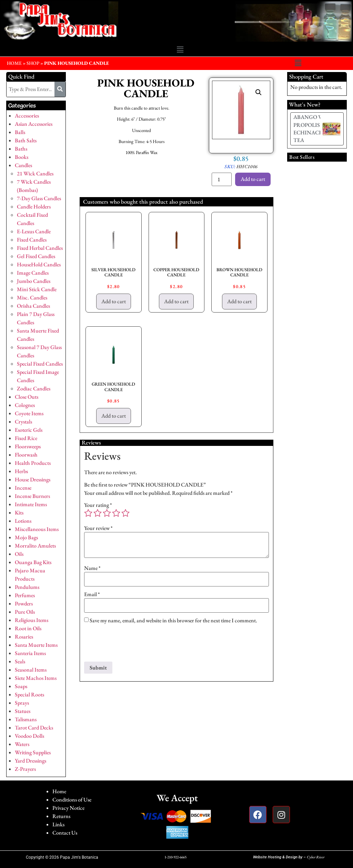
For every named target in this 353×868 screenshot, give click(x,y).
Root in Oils (28, 628)
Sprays (22, 703)
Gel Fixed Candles (36, 256)
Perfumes (25, 595)
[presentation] (137, 645)
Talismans (26, 719)
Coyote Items (29, 413)
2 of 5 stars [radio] (98, 513)
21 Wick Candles (35, 173)
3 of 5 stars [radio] (107, 513)
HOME (14, 63)
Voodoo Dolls (29, 736)
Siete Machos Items (36, 678)
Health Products (33, 463)
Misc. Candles (32, 298)
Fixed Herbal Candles (40, 248)
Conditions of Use (72, 800)
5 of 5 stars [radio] (125, 513)
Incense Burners (32, 496)
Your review (98, 528)
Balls (20, 132)
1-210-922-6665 (175, 857)
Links (58, 824)
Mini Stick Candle (37, 289)
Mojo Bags (26, 537)
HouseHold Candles (39, 264)
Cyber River (316, 857)
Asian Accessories (34, 124)
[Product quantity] (222, 179)
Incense (23, 488)
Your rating (98, 505)
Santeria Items (30, 653)
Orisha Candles (33, 306)
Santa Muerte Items (36, 645)
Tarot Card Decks (34, 728)
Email (92, 594)
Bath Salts (26, 140)
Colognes (25, 405)
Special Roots (29, 695)
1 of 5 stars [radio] (88, 513)
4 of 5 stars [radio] (116, 513)
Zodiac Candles (34, 389)
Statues (23, 711)
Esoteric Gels (29, 430)
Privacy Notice (68, 808)
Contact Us (65, 833)
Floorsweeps (28, 446)
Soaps (21, 686)
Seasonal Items (31, 670)
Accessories (27, 116)
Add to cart (253, 179)
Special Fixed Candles (40, 364)
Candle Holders (34, 207)
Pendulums (27, 587)
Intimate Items (31, 504)
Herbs (21, 471)
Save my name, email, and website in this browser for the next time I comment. (173, 621)
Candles (23, 165)
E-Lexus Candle (34, 231)
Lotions (23, 521)
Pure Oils (25, 612)
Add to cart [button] (114, 301)
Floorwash (26, 455)
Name (92, 568)
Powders (24, 604)
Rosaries (24, 637)
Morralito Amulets (35, 546)
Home (59, 791)
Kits (19, 513)
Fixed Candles (32, 240)
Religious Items (32, 620)
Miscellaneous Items (37, 529)
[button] (180, 50)
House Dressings (33, 479)
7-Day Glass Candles (39, 198)
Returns (61, 816)
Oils (19, 554)
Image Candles (33, 273)
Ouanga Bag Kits (33, 562)
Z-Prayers (25, 769)
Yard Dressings (31, 761)
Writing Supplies (33, 752)
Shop (33, 63)
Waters (22, 744)
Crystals (23, 422)
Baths (21, 149)
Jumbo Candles (34, 281)
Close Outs (27, 397)
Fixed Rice (26, 438)
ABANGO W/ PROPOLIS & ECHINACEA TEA (310, 129)
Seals (20, 661)
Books (22, 157)
